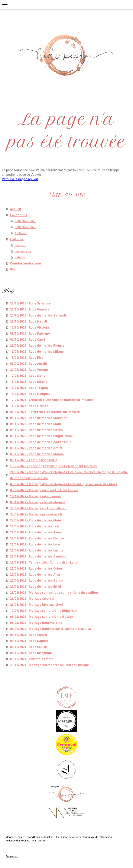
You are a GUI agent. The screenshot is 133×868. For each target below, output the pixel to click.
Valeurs (20, 257)
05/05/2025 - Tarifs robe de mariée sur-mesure (45, 412)
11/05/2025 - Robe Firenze (29, 406)
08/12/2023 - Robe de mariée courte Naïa (41, 442)
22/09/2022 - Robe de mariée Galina (37, 580)
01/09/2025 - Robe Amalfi (29, 364)
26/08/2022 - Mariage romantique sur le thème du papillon (54, 593)
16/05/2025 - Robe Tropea (29, 388)
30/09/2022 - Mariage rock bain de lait (38, 508)
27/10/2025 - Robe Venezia (30, 309)
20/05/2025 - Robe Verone (29, 370)
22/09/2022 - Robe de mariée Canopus (38, 556)
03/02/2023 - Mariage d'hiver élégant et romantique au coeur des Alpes (64, 484)
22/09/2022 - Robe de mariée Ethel (36, 587)
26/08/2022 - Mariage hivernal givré (37, 605)
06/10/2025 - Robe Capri (28, 339)
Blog (13, 269)
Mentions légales (15, 837)
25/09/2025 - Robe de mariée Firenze (37, 346)
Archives (21, 233)
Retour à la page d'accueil (20, 179)
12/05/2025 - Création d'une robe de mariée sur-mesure (52, 400)
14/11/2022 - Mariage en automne (35, 496)
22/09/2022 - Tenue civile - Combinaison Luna (44, 562)
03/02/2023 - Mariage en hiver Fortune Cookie (44, 490)
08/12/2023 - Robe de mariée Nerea (36, 430)
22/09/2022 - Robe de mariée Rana (35, 532)
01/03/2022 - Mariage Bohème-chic (36, 623)
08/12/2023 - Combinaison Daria (34, 460)
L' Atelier (17, 239)
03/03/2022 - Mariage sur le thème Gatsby (41, 617)
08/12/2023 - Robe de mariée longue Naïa (41, 436)
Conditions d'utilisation (41, 837)
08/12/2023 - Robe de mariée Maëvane (39, 418)
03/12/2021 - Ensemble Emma (32, 659)
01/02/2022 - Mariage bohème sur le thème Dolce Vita (50, 629)
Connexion (12, 856)
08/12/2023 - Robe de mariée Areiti (36, 448)
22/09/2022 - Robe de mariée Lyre (35, 544)
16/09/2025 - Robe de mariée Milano (37, 352)
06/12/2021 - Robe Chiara (28, 635)
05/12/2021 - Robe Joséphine (31, 653)
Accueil (16, 209)
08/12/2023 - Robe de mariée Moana (37, 454)
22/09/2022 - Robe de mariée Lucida (37, 550)
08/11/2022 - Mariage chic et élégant (38, 502)
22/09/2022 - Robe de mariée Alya (35, 574)
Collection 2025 (25, 227)
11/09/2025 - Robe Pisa (27, 358)
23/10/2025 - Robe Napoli (29, 321)
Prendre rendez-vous (26, 263)
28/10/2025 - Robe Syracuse (30, 303)
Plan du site (39, 841)
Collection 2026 (25, 221)
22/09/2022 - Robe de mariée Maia (35, 520)
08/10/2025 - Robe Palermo (30, 333)
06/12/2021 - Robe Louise (28, 647)
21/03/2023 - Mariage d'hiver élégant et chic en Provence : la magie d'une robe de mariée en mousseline (69, 475)
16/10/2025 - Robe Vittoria (29, 327)
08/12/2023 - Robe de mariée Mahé (36, 424)
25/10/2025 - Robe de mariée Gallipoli (38, 315)
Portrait (20, 245)
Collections (18, 215)
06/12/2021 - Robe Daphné (29, 641)
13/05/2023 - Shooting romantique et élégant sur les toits (53, 466)
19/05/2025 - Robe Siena (28, 376)
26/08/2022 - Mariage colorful (32, 599)
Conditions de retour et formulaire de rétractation (84, 837)
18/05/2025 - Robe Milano (29, 382)
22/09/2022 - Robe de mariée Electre (37, 538)
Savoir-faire (23, 251)
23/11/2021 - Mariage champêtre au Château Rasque (49, 665)
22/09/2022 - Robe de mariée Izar (35, 526)
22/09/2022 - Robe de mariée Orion (36, 568)
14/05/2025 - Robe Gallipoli (30, 394)
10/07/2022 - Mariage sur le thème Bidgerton (44, 611)
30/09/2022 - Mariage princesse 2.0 (36, 514)
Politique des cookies (18, 841)
